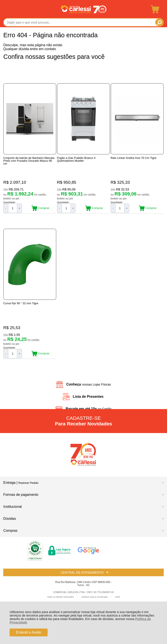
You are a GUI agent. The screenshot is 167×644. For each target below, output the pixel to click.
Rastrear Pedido (28, 483)
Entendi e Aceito (29, 632)
